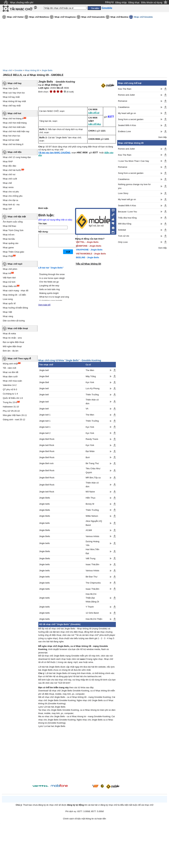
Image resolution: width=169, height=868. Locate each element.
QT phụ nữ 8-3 (10, 389)
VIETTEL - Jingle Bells (87, 242)
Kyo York (90, 382)
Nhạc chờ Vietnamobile (93, 17)
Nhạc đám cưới (10, 377)
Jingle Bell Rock (47, 439)
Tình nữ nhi (124, 236)
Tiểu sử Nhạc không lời (88, 264)
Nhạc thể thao (9, 226)
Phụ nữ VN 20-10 (11, 411)
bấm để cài (94, 113)
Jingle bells (44, 504)
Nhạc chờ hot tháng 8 (13, 144)
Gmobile (18, 70)
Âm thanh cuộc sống (13, 222)
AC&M (89, 530)
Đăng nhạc (134, 2)
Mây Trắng (91, 376)
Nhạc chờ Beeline (119, 17)
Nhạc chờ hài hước (12, 170)
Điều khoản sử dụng (152, 2)
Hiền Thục (91, 498)
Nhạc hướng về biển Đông (15, 308)
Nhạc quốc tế (9, 303)
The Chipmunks (93, 583)
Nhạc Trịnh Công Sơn (13, 230)
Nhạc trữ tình (9, 282)
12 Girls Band (92, 613)
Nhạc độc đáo (9, 166)
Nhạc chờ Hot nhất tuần (14, 127)
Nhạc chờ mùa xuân (12, 381)
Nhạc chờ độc (15, 152)
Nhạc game (8, 248)
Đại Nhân (90, 451)
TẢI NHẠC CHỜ (21, 9)
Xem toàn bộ (44, 305)
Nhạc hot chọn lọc (11, 136)
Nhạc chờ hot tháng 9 (13, 119)
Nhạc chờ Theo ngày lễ (19, 358)
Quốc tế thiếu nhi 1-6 (13, 398)
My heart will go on (127, 113)
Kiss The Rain (125, 89)
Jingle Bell (44, 376)
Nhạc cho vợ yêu (11, 192)
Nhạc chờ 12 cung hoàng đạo (17, 157)
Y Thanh (90, 607)
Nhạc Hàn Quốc (10, 88)
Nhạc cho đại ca (10, 200)
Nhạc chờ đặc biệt (17, 217)
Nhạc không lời (32, 70)
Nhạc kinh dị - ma (11, 205)
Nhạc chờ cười (10, 179)
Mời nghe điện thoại (12, 346)
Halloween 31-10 (11, 407)
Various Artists (92, 536)
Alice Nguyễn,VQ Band (94, 523)
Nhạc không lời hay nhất (14, 101)
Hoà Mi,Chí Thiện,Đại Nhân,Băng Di (92, 598)
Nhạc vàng (8, 316)
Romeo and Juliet (126, 95)
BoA (88, 457)
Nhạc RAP (8, 162)
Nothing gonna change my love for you (134, 186)
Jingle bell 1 (45, 415)
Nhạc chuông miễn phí (22, 2)
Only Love (123, 242)
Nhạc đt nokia (9, 334)
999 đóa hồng (125, 224)
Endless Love (124, 131)
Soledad (122, 230)
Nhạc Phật (8, 256)
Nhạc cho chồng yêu (13, 196)
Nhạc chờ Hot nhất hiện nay (16, 131)
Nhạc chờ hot (14, 113)
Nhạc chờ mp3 (15, 264)
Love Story (123, 193)
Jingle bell (44, 370)
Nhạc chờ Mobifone (39, 17)
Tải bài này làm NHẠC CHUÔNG (54, 153)
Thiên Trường (92, 395)
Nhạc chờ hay (15, 83)
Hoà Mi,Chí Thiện (94, 619)
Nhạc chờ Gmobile (143, 17)
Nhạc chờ (7, 70)
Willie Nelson (92, 516)
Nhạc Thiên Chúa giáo (13, 252)
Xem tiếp (162, 137)
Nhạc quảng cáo (11, 243)
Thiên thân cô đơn (92, 402)
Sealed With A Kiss (127, 125)
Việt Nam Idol (9, 278)
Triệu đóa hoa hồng (127, 218)
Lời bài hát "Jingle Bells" (51, 268)
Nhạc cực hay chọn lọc (14, 93)
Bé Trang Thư (92, 463)
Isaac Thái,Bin (92, 564)
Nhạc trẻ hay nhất (11, 97)
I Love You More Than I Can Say (134, 161)
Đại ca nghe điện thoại (13, 342)
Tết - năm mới (9, 368)
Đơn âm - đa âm (11, 351)
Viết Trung (91, 558)
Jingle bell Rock (47, 445)
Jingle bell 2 (45, 433)
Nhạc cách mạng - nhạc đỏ (16, 291)
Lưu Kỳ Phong (93, 388)
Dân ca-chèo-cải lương (14, 321)
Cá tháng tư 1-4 (10, 394)
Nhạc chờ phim (10, 269)
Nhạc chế (7, 183)
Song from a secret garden (131, 119)
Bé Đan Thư (92, 577)
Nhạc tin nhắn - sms (12, 338)
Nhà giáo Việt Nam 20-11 (15, 415)
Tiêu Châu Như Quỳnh (93, 470)
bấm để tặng (95, 124)
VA (87, 409)
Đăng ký (110, 2)
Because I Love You (127, 212)
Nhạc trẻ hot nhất (11, 140)
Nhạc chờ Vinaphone (65, 17)
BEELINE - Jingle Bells (87, 257)
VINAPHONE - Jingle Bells (89, 250)
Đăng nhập (121, 2)
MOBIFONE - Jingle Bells (89, 246)
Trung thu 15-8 (10, 402)
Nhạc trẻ (7, 273)
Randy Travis (92, 439)
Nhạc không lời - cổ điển (14, 295)
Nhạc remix (8, 187)
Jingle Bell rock (46, 463)
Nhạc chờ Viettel (15, 17)
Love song (8, 299)
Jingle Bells (47, 70)
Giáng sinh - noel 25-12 (14, 420)
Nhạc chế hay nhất (12, 106)
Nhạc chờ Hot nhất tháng (15, 123)
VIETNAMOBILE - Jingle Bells (91, 254)
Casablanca (124, 107)
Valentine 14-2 (10, 385)
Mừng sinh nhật (10, 364)
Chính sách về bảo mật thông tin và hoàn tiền (85, 819)
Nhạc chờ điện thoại (18, 328)
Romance (123, 101)
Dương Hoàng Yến (93, 543)
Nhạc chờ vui (9, 174)
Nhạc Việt (7, 312)
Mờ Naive (90, 492)
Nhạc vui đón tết (11, 372)
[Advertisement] (77, 756)
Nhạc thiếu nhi (10, 286)
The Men (90, 370)
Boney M (90, 504)
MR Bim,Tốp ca (93, 478)
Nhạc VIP (7, 209)
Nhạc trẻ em (9, 235)
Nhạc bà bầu (9, 239)
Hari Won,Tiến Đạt (92, 551)
